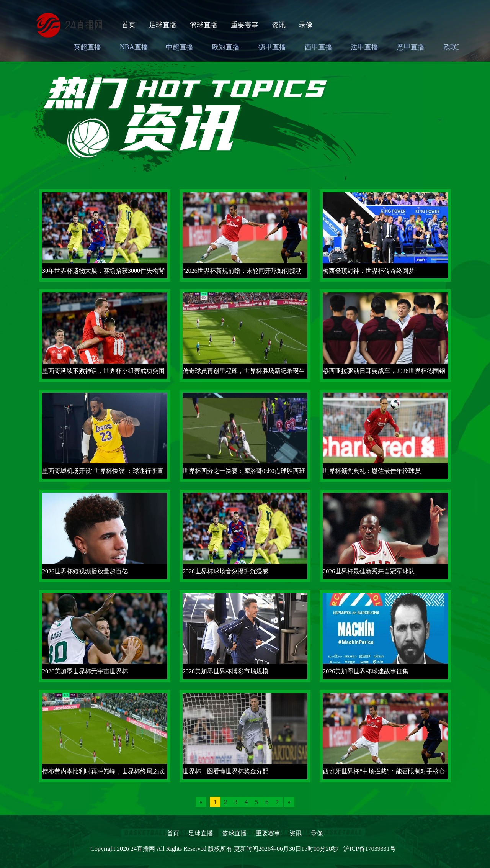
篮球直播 (204, 25)
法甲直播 (364, 47)
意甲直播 (411, 47)
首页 (129, 25)
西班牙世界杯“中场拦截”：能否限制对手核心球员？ (384, 774)
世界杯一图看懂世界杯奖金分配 (225, 771)
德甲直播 (272, 47)
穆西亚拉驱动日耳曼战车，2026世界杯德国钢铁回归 (384, 373)
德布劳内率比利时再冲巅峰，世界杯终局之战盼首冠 (103, 774)
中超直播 (180, 47)
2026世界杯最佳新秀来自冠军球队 (369, 571)
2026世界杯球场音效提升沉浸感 (225, 571)
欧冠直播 (226, 47)
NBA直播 (134, 47)
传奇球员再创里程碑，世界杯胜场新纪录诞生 (244, 371)
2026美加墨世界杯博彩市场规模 (225, 671)
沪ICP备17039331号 (370, 849)
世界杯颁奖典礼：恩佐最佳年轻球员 (372, 471)
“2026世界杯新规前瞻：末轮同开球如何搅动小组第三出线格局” (242, 273)
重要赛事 (245, 25)
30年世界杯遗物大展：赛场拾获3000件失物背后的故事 (103, 273)
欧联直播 (457, 47)
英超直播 (87, 47)
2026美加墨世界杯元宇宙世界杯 (85, 671)
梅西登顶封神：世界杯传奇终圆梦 (369, 271)
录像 (306, 25)
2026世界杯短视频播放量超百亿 (85, 571)
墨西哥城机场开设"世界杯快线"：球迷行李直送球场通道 (103, 473)
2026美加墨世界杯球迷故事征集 (366, 671)
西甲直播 (318, 47)
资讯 (279, 25)
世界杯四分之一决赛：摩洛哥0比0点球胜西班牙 (244, 473)
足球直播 (163, 25)
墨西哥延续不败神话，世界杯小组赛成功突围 (103, 371)
